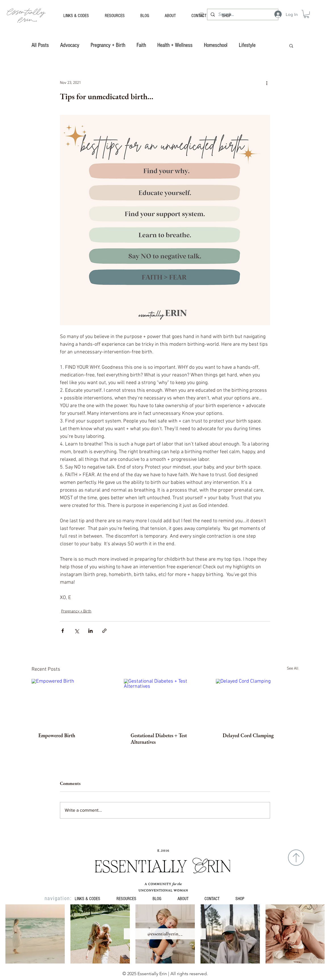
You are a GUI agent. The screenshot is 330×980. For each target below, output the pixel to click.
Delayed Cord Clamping (248, 735)
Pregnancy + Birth (108, 45)
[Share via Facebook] (63, 631)
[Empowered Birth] (73, 702)
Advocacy (70, 45)
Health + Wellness (175, 45)
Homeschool (216, 45)
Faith (141, 45)
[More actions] (267, 83)
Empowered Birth (57, 735)
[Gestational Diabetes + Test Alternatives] (165, 702)
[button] (306, 14)
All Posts (40, 45)
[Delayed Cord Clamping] (257, 702)
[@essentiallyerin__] (165, 934)
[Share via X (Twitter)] (77, 631)
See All (293, 669)
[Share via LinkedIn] (90, 631)
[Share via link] (104, 631)
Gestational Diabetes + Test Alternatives (159, 739)
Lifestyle (247, 45)
